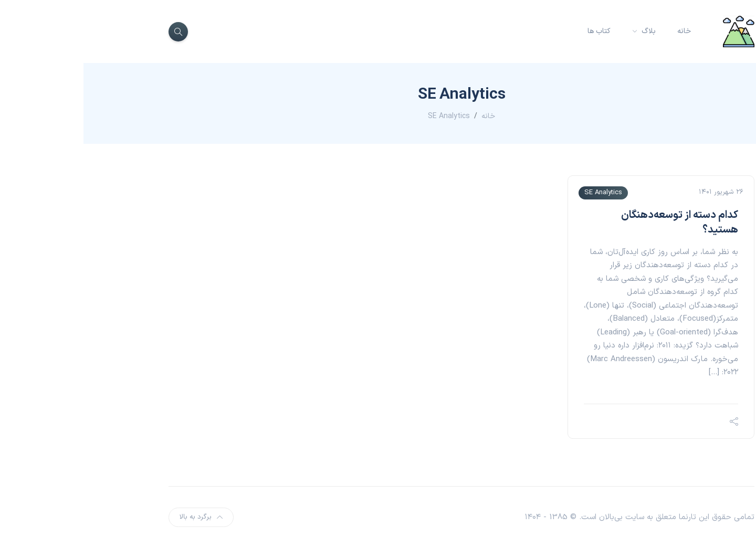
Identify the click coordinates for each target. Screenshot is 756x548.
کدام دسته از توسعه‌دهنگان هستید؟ (596, 223)
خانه (601, 31)
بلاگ (564, 31)
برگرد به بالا (118, 517)
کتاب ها (516, 31)
